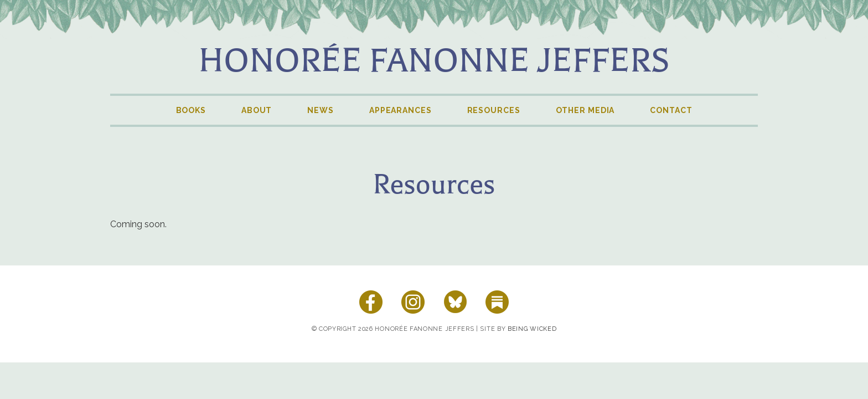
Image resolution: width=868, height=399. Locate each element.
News (321, 110)
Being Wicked (532, 329)
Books (191, 110)
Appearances (401, 110)
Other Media (585, 110)
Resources (494, 110)
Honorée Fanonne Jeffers (434, 61)
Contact (671, 110)
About (257, 110)
